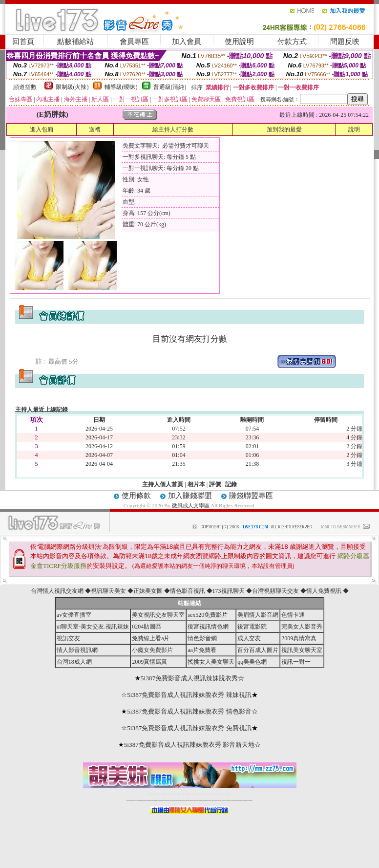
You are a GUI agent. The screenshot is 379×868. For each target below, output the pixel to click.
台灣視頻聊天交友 (275, 591)
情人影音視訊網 (77, 650)
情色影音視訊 (188, 591)
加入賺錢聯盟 (190, 496)
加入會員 (187, 42)
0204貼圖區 (147, 627)
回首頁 (23, 42)
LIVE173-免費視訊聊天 (169, 794)
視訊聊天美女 (108, 591)
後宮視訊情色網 (208, 627)
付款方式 (292, 42)
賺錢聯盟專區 (251, 496)
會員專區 (134, 42)
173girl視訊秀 (197, 794)
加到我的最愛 (284, 130)
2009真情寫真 (299, 638)
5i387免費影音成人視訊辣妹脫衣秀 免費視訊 (189, 728)
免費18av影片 (155, 794)
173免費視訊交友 (183, 794)
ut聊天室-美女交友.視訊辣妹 (93, 627)
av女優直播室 (74, 615)
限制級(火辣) (72, 87)
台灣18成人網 (74, 662)
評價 (215, 484)
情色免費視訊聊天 (188, 794)
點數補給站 (75, 42)
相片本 (196, 484)
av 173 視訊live (192, 794)
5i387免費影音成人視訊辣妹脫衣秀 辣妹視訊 (189, 695)
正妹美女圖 (148, 591)
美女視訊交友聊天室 (158, 615)
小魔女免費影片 (152, 650)
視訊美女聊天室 (302, 650)
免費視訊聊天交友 (174, 794)
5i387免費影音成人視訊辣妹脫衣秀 (189, 678)
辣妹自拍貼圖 (159, 794)
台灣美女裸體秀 (210, 794)
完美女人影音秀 (302, 627)
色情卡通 (293, 615)
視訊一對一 (296, 662)
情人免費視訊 (324, 591)
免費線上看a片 (151, 638)
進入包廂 (42, 130)
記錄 (231, 484)
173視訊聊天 (229, 591)
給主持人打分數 (173, 130)
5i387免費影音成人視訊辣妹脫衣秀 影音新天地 (189, 745)
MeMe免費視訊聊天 (227, 794)
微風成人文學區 (191, 505)
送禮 (95, 130)
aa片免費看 (202, 650)
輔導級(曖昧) (121, 87)
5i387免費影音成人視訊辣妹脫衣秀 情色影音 (189, 711)
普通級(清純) (170, 87)
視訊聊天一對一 (151, 794)
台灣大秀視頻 (217, 794)
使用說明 (239, 42)
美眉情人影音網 (258, 615)
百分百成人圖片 (258, 650)
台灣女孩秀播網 (205, 794)
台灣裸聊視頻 (214, 794)
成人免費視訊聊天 (222, 794)
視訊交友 (68, 638)
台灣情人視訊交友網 (57, 591)
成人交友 (249, 638)
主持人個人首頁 (163, 484)
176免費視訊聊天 (201, 794)
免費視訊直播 (179, 794)
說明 (354, 130)
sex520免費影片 (208, 615)
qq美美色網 (252, 662)
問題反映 (345, 42)
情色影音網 (202, 638)
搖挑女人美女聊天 (211, 662)
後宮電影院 (252, 627)
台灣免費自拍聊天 (163, 794)
